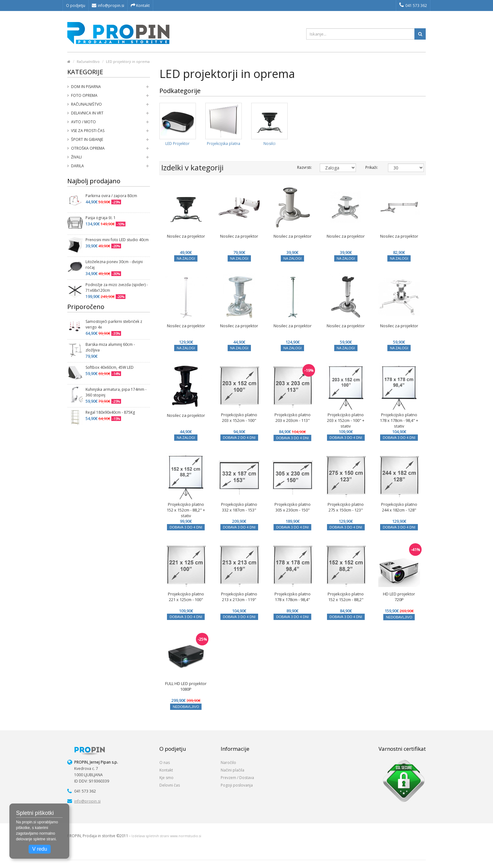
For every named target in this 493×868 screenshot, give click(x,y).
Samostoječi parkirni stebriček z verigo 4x (114, 324)
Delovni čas (170, 785)
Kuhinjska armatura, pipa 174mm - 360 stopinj (116, 392)
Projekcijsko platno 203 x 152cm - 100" (239, 417)
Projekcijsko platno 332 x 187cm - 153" (239, 507)
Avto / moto (83, 122)
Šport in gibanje (87, 139)
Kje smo (166, 778)
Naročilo (228, 763)
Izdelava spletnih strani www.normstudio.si (166, 836)
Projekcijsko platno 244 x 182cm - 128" (399, 507)
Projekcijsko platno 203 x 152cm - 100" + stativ (346, 420)
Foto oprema (84, 95)
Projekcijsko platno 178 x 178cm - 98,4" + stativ (399, 420)
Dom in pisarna (86, 87)
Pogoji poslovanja (237, 785)
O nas (165, 763)
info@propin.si (108, 6)
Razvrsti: (304, 167)
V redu (39, 849)
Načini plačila (233, 770)
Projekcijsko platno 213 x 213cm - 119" (239, 597)
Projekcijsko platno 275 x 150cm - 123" (346, 507)
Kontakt (140, 6)
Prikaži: (372, 167)
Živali (76, 157)
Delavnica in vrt (87, 113)
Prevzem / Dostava (237, 778)
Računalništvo (88, 61)
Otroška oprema (88, 148)
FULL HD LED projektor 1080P (186, 686)
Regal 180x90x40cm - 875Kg (110, 412)
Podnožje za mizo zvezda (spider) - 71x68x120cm (117, 287)
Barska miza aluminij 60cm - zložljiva (110, 347)
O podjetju (76, 6)
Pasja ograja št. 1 (101, 218)
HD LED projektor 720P (399, 597)
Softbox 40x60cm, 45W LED (110, 367)
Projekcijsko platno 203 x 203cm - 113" (293, 417)
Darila (78, 166)
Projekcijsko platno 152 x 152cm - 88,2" (346, 597)
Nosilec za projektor (186, 236)
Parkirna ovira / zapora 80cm (111, 196)
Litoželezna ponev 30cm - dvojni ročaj (114, 265)
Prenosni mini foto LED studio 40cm (117, 240)
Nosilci (269, 144)
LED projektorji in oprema (128, 61)
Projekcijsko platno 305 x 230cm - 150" (293, 507)
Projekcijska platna (224, 144)
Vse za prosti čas (88, 131)
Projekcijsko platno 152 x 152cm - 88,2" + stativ (186, 510)
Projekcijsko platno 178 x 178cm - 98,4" (293, 597)
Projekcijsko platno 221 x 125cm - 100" (186, 597)
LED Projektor (177, 144)
